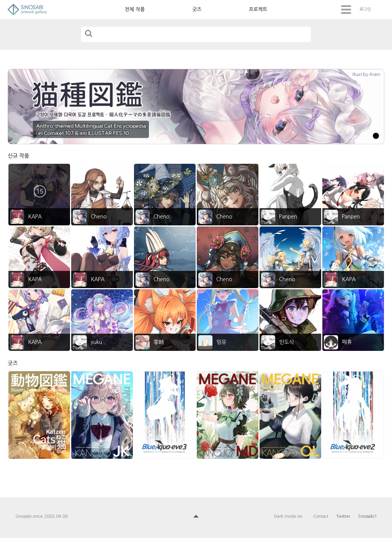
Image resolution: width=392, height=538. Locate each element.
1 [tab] (376, 136)
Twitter (343, 516)
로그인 (365, 9)
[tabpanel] (196, 107)
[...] (196, 34)
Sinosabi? (367, 516)
